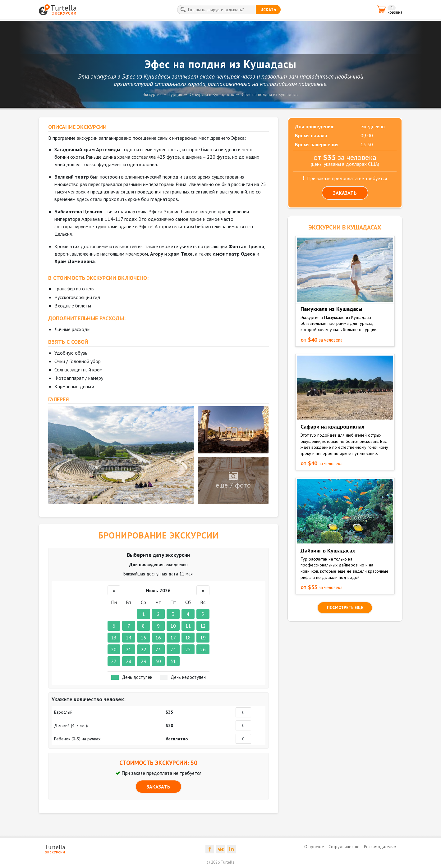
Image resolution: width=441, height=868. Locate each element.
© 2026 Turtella (221, 862)
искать (268, 10)
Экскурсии (152, 94)
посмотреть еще (345, 608)
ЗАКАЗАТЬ (158, 787)
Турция (175, 94)
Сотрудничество (344, 847)
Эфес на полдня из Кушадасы (270, 94)
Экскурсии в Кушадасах (211, 94)
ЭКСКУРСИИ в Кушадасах (345, 227)
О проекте (314, 847)
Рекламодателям (380, 847)
